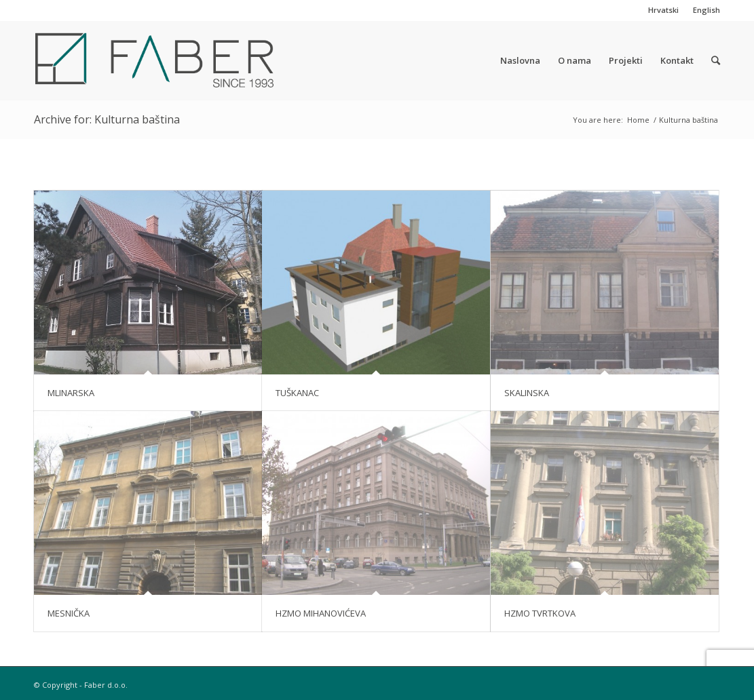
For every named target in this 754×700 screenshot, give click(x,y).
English (706, 10)
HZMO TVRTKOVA (540, 613)
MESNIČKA (69, 613)
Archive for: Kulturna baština (107, 119)
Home (638, 120)
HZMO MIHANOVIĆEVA (321, 613)
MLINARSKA (71, 393)
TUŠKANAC (297, 393)
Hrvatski (663, 10)
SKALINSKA (527, 393)
